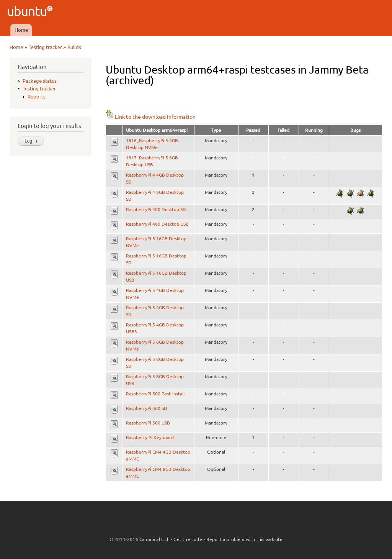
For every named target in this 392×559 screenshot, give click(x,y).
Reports (37, 97)
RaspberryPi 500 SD (147, 408)
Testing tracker (45, 47)
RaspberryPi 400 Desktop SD (156, 209)
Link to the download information (151, 117)
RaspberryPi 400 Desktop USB (157, 224)
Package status (40, 81)
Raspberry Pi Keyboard (150, 437)
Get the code (188, 539)
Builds (74, 47)
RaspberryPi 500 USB (148, 423)
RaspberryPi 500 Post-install (155, 394)
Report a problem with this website (245, 539)
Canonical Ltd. (154, 539)
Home (21, 30)
